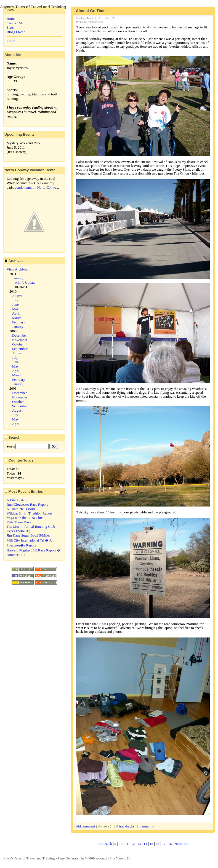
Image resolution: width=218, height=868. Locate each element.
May (15, 309)
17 (164, 844)
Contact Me (15, 23)
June (15, 305)
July (15, 300)
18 (170, 844)
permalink (147, 826)
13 (139, 844)
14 (145, 844)
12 (133, 844)
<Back (108, 844)
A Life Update (25, 282)
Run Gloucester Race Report (27, 504)
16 (158, 844)
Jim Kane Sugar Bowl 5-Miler (28, 535)
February (19, 322)
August (17, 296)
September (20, 349)
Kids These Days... (20, 522)
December (19, 335)
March (17, 318)
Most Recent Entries (24, 491)
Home (11, 19)
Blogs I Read (16, 32)
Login (11, 41)
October (18, 344)
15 (151, 844)
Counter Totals (19, 460)
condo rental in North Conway (36, 187)
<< (100, 844)
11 (127, 844)
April (16, 313)
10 (121, 844)
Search (12, 437)
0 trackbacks (125, 826)
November (20, 340)
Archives (14, 261)
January (18, 278)
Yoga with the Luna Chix (25, 518)
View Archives (17, 269)
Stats (10, 27)
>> (186, 844)
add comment (86, 826)
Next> (179, 844)
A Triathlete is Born (21, 509)
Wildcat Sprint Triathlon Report (29, 513)
